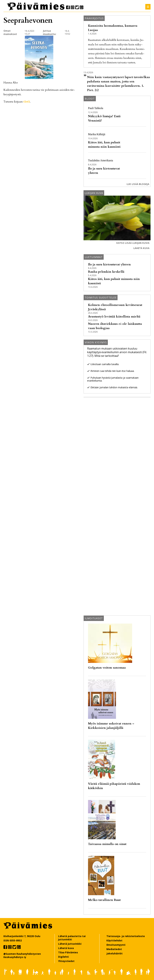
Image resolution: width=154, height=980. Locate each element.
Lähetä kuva (141, 248)
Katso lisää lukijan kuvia (133, 243)
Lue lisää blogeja (138, 184)
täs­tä (27, 102)
